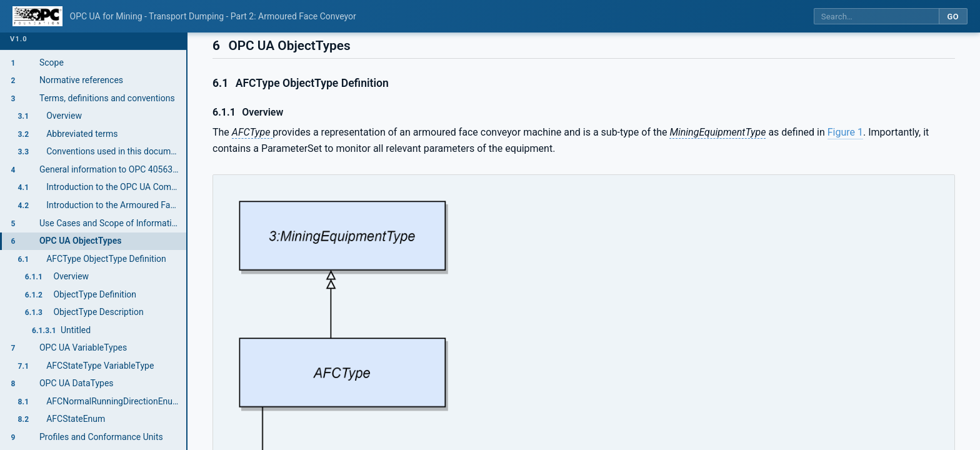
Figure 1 (845, 132)
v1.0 (19, 39)
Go (953, 17)
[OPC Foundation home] (37, 16)
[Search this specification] (876, 17)
